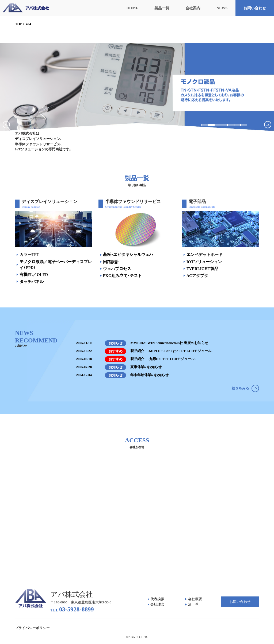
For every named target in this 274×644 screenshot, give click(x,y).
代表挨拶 (157, 599)
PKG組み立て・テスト (122, 276)
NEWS (222, 8)
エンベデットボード (205, 255)
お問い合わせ (255, 8)
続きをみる (245, 388)
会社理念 (157, 604)
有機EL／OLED (34, 275)
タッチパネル (32, 282)
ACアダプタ (197, 276)
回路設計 (111, 262)
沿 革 (193, 604)
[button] (205, 125)
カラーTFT (29, 255)
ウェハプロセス (117, 269)
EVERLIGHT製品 (202, 269)
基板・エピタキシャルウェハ (128, 255)
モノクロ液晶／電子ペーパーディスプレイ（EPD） (56, 265)
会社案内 (193, 8)
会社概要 (195, 599)
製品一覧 (162, 8)
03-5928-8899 (72, 609)
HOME (132, 8)
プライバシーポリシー (32, 628)
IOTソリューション (204, 262)
